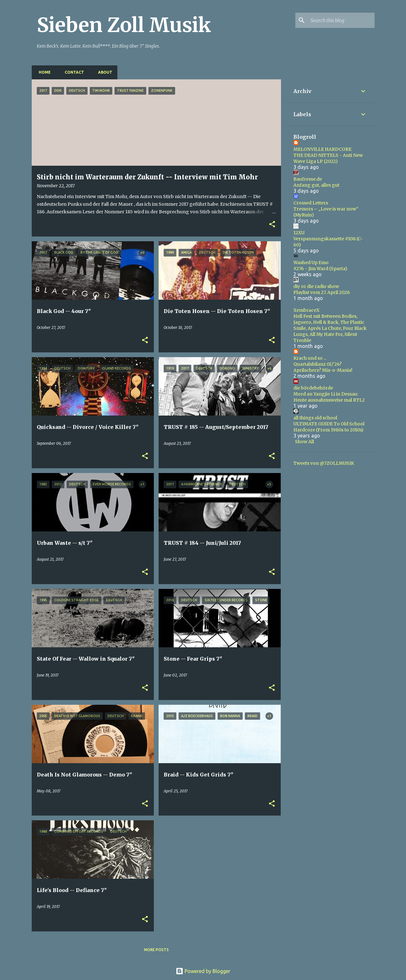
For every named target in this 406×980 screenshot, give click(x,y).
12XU (299, 233)
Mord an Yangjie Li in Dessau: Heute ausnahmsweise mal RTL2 (329, 397)
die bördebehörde (313, 388)
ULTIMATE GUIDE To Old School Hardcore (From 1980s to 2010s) (329, 427)
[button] (272, 225)
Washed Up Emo (311, 263)
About (103, 72)
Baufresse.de (308, 179)
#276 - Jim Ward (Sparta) (320, 269)
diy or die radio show (316, 286)
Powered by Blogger (203, 971)
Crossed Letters (311, 203)
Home (43, 72)
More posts (156, 950)
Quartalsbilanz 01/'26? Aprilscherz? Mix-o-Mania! (323, 367)
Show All (304, 442)
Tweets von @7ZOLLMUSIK (324, 463)
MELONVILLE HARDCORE (322, 149)
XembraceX (306, 310)
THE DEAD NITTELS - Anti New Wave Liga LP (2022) (328, 158)
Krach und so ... (310, 358)
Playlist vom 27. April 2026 (322, 292)
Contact (72, 72)
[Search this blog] (341, 20)
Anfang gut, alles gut (316, 185)
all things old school (315, 418)
